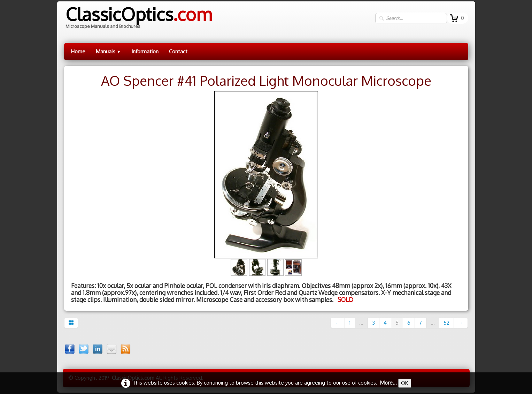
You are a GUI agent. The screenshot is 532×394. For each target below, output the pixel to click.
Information (145, 51)
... (361, 323)
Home (78, 51)
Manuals (109, 51)
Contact (178, 51)
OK (405, 383)
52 (446, 323)
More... (388, 383)
